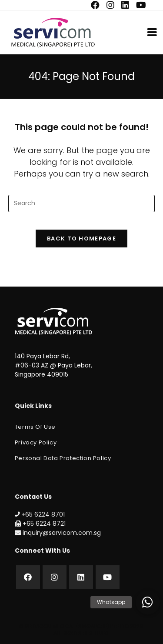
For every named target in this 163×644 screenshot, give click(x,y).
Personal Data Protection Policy (63, 458)
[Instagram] (55, 577)
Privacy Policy (36, 442)
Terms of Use (35, 427)
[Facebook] (28, 577)
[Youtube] (108, 577)
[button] (148, 602)
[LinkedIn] (81, 577)
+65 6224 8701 (40, 514)
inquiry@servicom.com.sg (58, 533)
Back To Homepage (81, 239)
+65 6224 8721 (40, 524)
